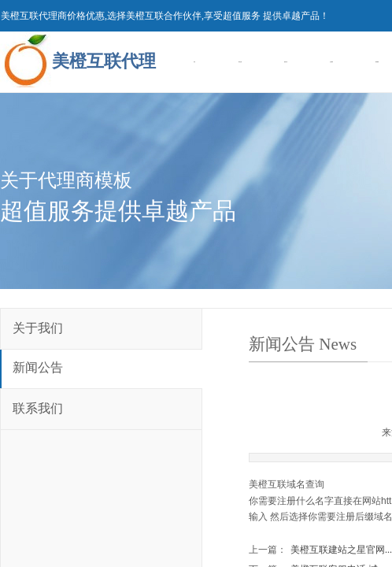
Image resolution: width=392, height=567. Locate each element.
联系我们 (38, 408)
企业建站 (331, 62)
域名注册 (240, 62)
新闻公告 (38, 367)
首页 (194, 62)
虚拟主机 (286, 62)
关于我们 (38, 328)
